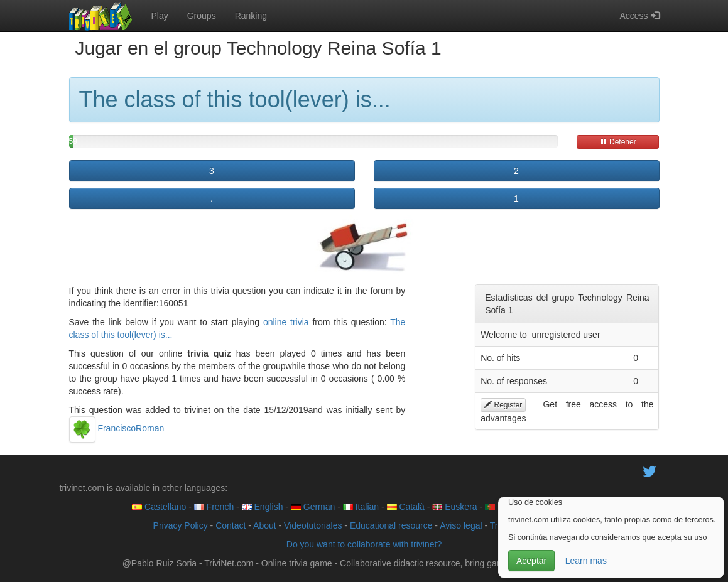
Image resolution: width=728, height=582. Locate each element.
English (263, 507)
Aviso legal (461, 525)
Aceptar (531, 561)
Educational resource (391, 525)
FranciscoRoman (117, 428)
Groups (202, 16)
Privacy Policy (181, 525)
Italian (361, 507)
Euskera (454, 507)
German (313, 507)
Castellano (159, 507)
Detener (618, 142)
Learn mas (586, 561)
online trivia (286, 322)
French (214, 507)
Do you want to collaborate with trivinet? (364, 544)
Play (160, 16)
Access (639, 16)
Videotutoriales (313, 525)
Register (503, 405)
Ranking (251, 16)
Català (406, 507)
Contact (231, 525)
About (265, 525)
